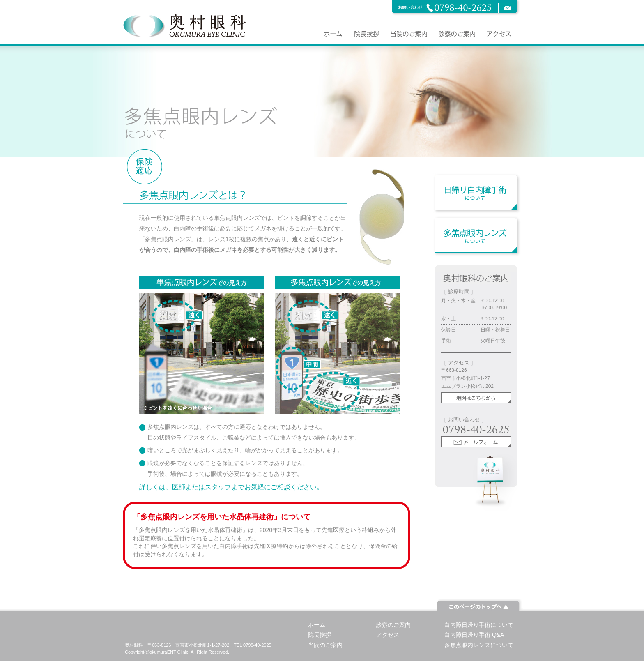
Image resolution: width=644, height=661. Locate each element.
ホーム (317, 625)
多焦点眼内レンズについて (479, 645)
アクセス (388, 635)
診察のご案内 (393, 625)
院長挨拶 (320, 635)
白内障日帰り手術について (479, 625)
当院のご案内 (325, 645)
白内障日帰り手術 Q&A (474, 635)
